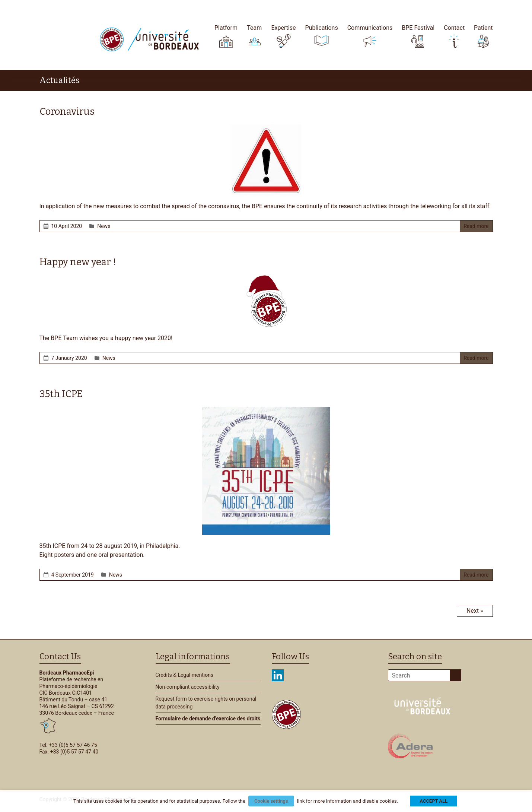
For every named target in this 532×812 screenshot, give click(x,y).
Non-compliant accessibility (188, 687)
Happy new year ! (78, 262)
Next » (475, 611)
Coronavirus (67, 112)
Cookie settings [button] (271, 801)
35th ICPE (61, 394)
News (104, 226)
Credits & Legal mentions (185, 675)
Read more (476, 226)
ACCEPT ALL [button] (434, 801)
